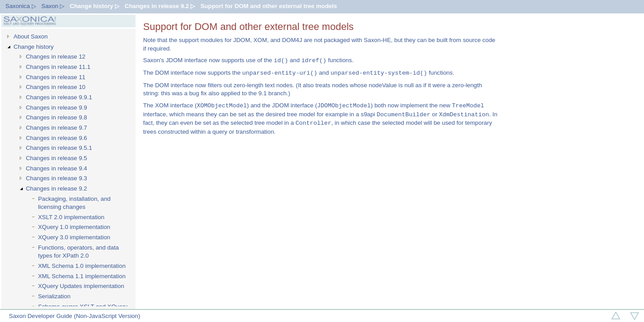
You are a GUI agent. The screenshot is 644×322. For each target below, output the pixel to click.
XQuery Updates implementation (81, 286)
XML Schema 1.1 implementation (82, 276)
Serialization (54, 296)
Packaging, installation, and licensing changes (74, 203)
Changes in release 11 (56, 77)
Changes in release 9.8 (57, 117)
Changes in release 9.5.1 (59, 148)
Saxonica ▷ (21, 6)
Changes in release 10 (56, 87)
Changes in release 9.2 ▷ (160, 6)
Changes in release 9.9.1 (59, 97)
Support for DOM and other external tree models (269, 6)
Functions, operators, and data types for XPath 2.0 (78, 252)
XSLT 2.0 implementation (71, 217)
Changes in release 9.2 (57, 189)
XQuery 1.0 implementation (74, 227)
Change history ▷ (95, 6)
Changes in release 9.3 (57, 178)
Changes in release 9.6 (57, 138)
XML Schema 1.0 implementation (82, 266)
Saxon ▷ (53, 6)
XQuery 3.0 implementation (74, 237)
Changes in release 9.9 (57, 108)
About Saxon (30, 36)
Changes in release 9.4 (57, 168)
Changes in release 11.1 (58, 67)
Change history (34, 47)
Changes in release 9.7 (57, 128)
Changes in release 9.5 (57, 158)
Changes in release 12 (56, 57)
